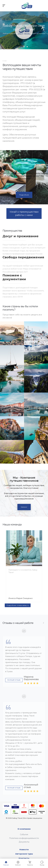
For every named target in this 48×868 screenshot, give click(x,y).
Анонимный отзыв (31, 786)
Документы (24, 842)
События (24, 835)
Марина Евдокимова (31, 678)
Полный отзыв (14, 680)
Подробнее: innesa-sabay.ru (18, 605)
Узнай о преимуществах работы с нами (24, 213)
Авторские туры (24, 854)
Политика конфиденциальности (24, 838)
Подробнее (24, 195)
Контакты (24, 858)
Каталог (24, 507)
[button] (21, 47)
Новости (24, 849)
